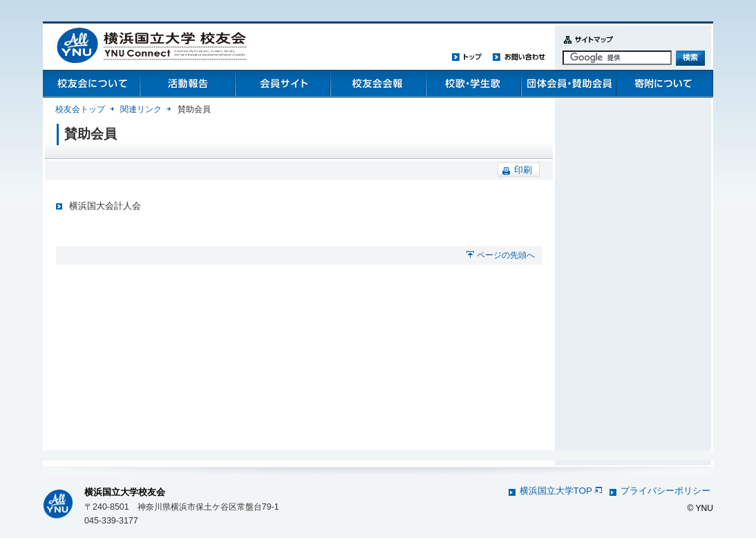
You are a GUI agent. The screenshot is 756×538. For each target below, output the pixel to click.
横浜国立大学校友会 (125, 492)
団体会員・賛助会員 (568, 84)
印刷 (523, 170)
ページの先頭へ (506, 255)
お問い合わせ (519, 56)
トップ (467, 56)
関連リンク (141, 109)
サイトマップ (585, 47)
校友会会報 (377, 84)
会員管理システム (282, 84)
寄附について (663, 84)
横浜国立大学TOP (561, 491)
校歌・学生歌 (473, 84)
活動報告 (187, 84)
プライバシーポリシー (665, 491)
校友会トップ (80, 109)
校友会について (91, 84)
